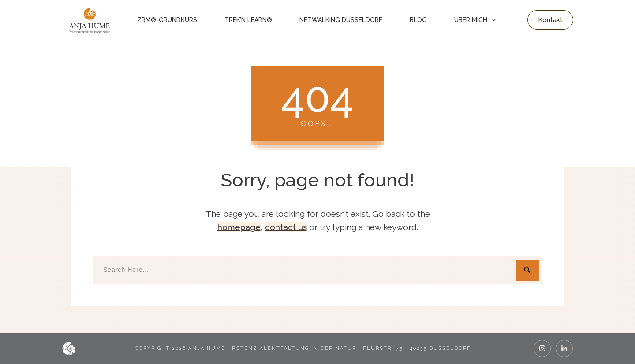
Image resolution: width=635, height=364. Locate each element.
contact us (286, 227)
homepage (239, 227)
